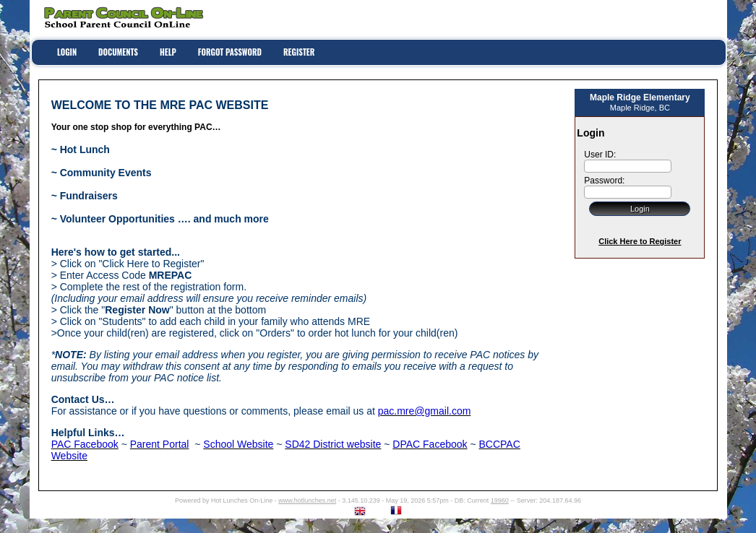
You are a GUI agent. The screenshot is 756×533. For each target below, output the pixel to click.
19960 (500, 500)
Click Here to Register (640, 241)
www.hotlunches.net (307, 500)
